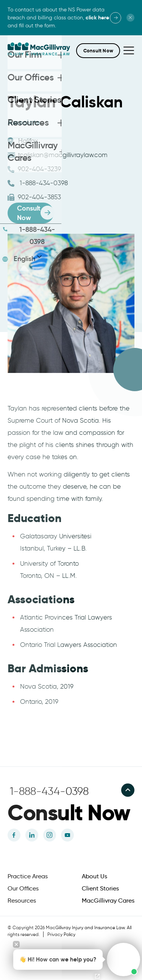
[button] (98, 51)
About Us (94, 876)
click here (97, 17)
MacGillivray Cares (108, 901)
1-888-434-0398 (38, 183)
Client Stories (100, 889)
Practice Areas (28, 876)
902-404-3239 (34, 169)
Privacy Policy (61, 934)
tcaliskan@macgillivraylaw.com (58, 155)
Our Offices (23, 889)
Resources (22, 901)
